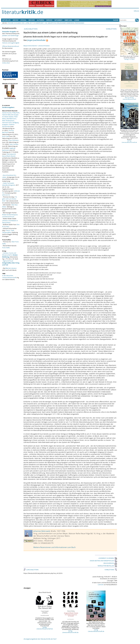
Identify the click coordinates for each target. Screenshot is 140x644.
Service (49, 20)
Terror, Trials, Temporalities (8, 231)
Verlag (136, 11)
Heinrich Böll (6, 115)
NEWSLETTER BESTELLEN (107, 566)
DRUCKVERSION (110, 563)
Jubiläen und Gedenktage (10, 35)
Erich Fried (6, 136)
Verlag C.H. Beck (129, 59)
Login (77, 20)
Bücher (32, 20)
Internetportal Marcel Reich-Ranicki (9, 155)
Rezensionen (80, 23)
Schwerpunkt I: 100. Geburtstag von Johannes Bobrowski (54, 23)
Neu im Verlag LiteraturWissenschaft (129, 98)
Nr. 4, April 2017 (27, 23)
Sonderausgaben (8, 107)
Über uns (68, 20)
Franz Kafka (6, 248)
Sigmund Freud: (11, 263)
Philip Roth (16, 113)
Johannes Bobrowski (42, 531)
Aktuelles (6, 20)
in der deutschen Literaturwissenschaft (9, 277)
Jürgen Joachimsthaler (36, 40)
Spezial (23, 20)
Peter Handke (14, 144)
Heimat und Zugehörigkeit (11, 43)
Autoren (40, 20)
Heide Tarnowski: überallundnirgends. (9, 184)
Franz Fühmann (13, 140)
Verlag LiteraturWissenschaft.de (45, 628)
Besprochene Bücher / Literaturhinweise (37, 46)
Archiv (15, 20)
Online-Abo (6, 63)
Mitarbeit (58, 20)
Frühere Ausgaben (14, 23)
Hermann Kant (7, 123)
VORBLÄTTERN (112, 29)
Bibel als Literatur (11, 268)
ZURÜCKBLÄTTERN (31, 29)
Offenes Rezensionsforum (11, 46)
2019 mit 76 (6, 195)
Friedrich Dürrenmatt (8, 125)
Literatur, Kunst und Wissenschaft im (10, 255)
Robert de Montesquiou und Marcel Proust (10, 216)
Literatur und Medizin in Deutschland (10, 222)
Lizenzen (101, 585)
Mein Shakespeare (8, 121)
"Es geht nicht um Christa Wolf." (10, 199)
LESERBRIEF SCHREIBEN (108, 558)
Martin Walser (9, 117)
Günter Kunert (7, 113)
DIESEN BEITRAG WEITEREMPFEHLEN (103, 561)
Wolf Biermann (11, 119)
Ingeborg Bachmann (9, 149)
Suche (116, 20)
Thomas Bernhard (8, 131)
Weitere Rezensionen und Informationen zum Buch (54, 547)
